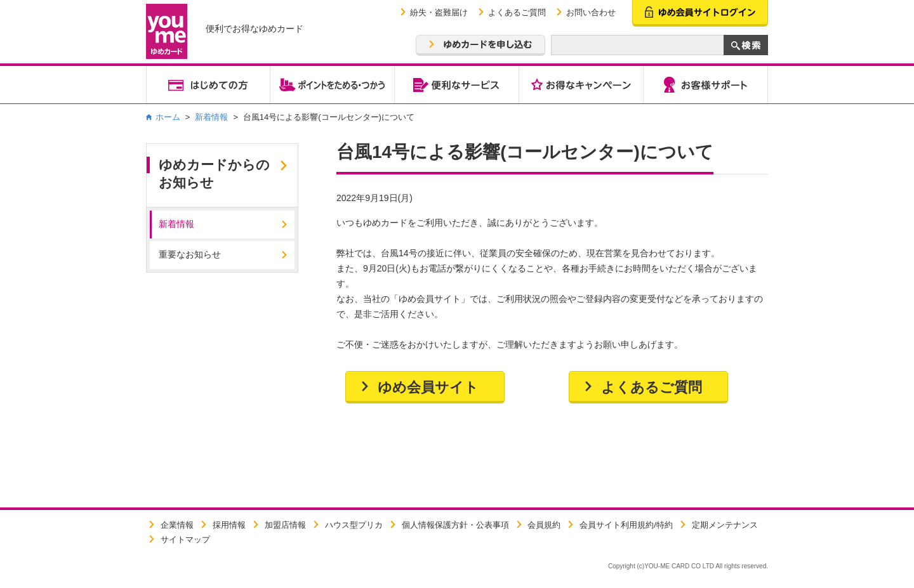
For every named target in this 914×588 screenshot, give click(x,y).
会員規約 (544, 525)
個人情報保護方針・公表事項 (455, 525)
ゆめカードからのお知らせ (214, 173)
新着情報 (211, 117)
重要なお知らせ (190, 254)
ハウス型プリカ (354, 525)
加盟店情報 (285, 525)
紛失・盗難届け (439, 12)
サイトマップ (185, 539)
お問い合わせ (591, 12)
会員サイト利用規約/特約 (626, 525)
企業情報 (177, 525)
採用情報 (229, 525)
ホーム (168, 117)
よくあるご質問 (517, 12)
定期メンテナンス (725, 525)
